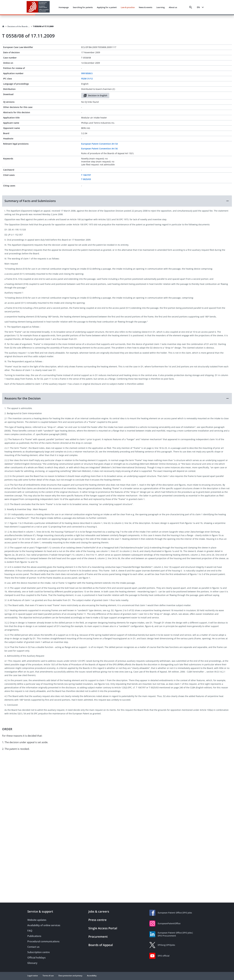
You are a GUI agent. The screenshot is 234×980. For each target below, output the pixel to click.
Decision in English (95, 96)
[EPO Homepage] (38, 7)
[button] (117, 201)
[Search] (191, 7)
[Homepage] (3, 26)
